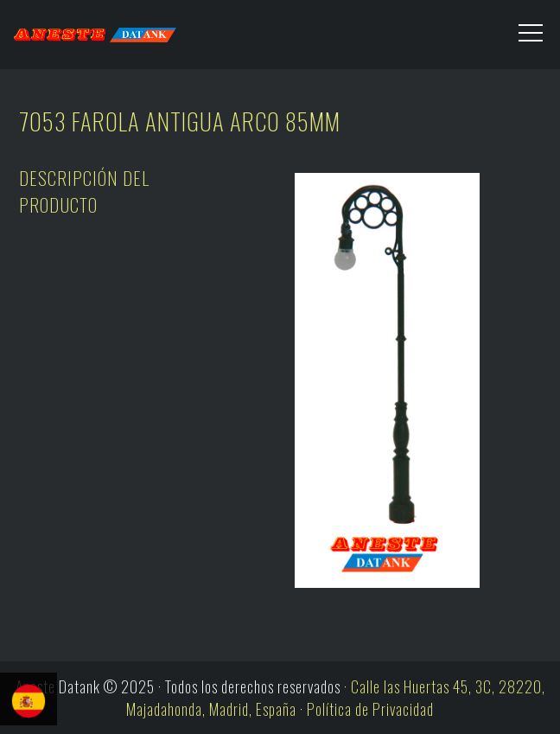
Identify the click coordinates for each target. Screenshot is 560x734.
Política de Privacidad (370, 709)
